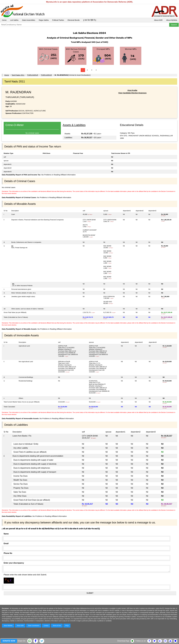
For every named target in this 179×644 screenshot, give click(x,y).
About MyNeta (172, 20)
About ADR (158, 20)
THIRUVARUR (33, 75)
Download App (123, 641)
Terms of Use (57, 626)
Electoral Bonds (74, 20)
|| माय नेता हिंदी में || (90, 20)
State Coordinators (34, 626)
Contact (46, 626)
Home (4, 20)
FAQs (67, 626)
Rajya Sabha (44, 20)
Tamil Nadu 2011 (18, 75)
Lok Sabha (14, 20)
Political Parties (58, 20)
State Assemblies (29, 20)
